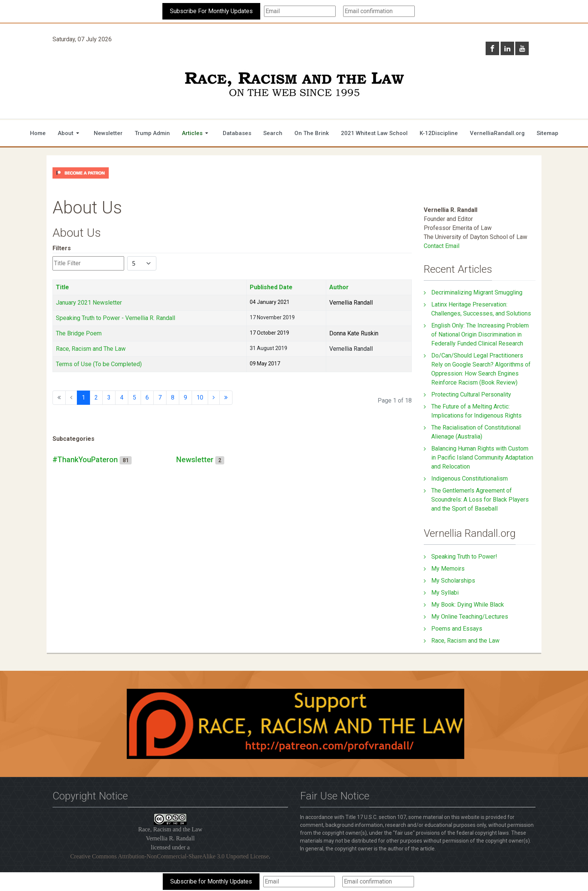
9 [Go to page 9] (185, 397)
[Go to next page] (214, 398)
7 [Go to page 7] (160, 397)
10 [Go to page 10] (200, 397)
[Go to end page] (226, 398)
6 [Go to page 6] (147, 397)
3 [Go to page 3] (109, 397)
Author (339, 287)
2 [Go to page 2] (96, 397)
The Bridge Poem (79, 333)
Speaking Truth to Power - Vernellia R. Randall (115, 318)
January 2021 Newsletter (89, 303)
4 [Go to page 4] (122, 397)
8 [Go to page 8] (173, 397)
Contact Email (442, 246)
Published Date (271, 287)
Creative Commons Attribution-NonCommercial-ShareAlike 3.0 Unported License (169, 856)
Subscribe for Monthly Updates (211, 881)
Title (62, 287)
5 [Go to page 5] (134, 397)
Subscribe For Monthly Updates (211, 11)
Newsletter (195, 460)
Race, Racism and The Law (91, 349)
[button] (70, 133)
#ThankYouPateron (85, 460)
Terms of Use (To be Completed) (99, 364)
